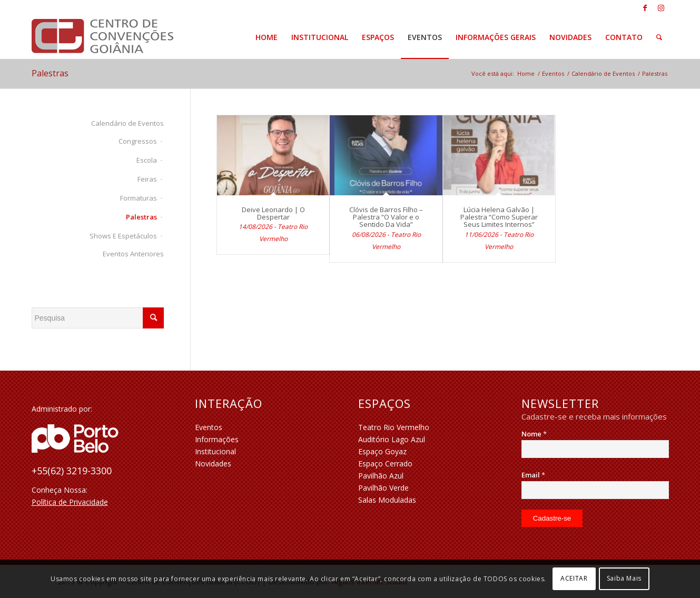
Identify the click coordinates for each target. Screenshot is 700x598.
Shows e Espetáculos (123, 236)
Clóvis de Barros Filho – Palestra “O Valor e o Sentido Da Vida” (386, 217)
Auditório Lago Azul (392, 439)
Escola (147, 160)
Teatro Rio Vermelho (394, 427)
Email (533, 475)
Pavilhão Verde (383, 488)
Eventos (209, 427)
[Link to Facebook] (645, 8)
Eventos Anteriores (133, 254)
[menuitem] (267, 37)
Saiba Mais (624, 578)
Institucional (215, 451)
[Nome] (595, 449)
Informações (217, 439)
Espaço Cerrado (385, 464)
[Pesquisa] (659, 37)
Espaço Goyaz (382, 451)
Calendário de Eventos (127, 123)
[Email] (595, 490)
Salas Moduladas (387, 500)
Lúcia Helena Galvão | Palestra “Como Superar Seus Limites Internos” (499, 217)
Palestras (50, 73)
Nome (534, 434)
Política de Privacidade (70, 502)
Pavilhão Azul (381, 476)
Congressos (138, 141)
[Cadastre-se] (552, 518)
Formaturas (139, 198)
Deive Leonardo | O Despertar (273, 213)
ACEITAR (574, 578)
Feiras (147, 179)
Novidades (213, 464)
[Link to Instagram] (661, 8)
